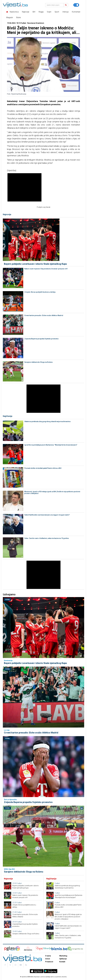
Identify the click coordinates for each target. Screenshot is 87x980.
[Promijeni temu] (76, 5)
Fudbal (7, 599)
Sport (57, 12)
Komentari (76, 12)
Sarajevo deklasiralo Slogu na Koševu (38, 362)
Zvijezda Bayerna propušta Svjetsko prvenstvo (41, 339)
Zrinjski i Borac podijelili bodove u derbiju (40, 292)
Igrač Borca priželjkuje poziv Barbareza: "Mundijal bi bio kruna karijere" (51, 445)
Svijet (49, 12)
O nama (48, 956)
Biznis (19, 17)
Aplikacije (63, 959)
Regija (41, 12)
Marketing (63, 956)
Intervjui (65, 12)
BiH (34, 12)
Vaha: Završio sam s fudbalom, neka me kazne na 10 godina (47, 538)
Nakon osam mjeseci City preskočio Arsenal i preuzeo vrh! (46, 269)
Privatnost (49, 962)
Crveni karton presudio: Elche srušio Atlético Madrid (44, 315)
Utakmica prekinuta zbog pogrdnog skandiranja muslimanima (47, 421)
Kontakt (62, 962)
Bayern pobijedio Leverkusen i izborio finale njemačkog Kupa (35, 264)
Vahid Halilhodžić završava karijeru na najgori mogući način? (47, 515)
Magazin (10, 17)
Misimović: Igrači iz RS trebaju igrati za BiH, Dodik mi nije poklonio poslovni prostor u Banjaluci (52, 492)
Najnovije (26, 12)
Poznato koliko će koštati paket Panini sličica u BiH (43, 468)
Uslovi (48, 959)
